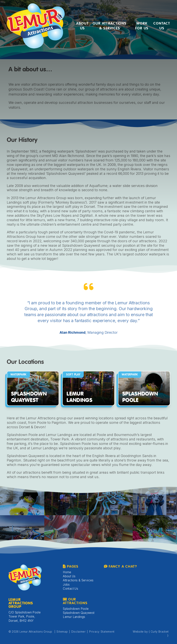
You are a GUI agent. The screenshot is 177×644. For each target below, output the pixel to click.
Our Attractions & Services (109, 26)
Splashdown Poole (76, 609)
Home (67, 572)
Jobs (66, 585)
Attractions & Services (78, 580)
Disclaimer (79, 632)
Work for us (142, 26)
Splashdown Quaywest (79, 613)
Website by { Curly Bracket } (151, 633)
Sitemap (62, 632)
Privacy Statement (102, 632)
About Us (82, 26)
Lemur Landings (74, 617)
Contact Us (162, 26)
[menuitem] (82, 26)
